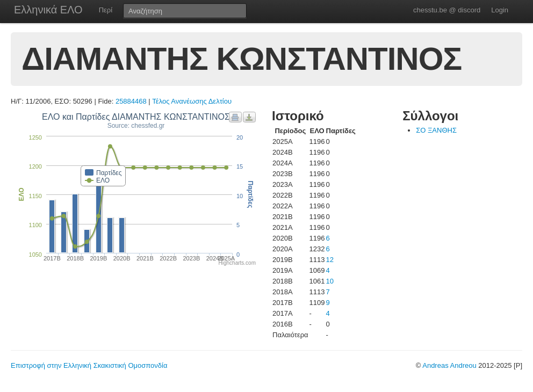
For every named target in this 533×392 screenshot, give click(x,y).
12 (330, 260)
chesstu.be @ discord (447, 10)
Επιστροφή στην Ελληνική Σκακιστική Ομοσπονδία (89, 365)
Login (500, 10)
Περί (106, 10)
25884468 (131, 101)
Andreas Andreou (449, 365)
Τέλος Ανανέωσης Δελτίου (192, 101)
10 (330, 281)
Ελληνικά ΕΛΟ (48, 10)
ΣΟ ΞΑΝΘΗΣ (436, 130)
